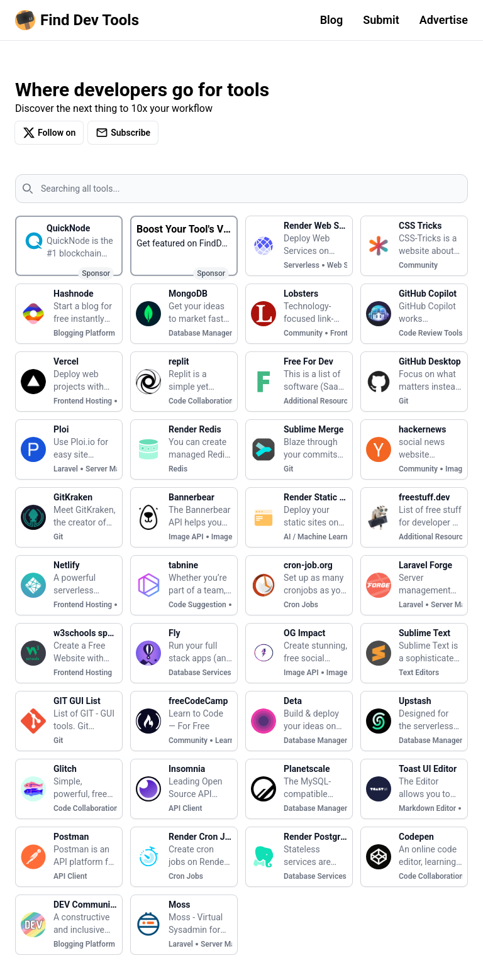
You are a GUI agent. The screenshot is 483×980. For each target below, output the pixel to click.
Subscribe (123, 133)
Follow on (49, 133)
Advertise (444, 20)
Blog (332, 20)
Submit (381, 20)
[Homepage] (80, 20)
